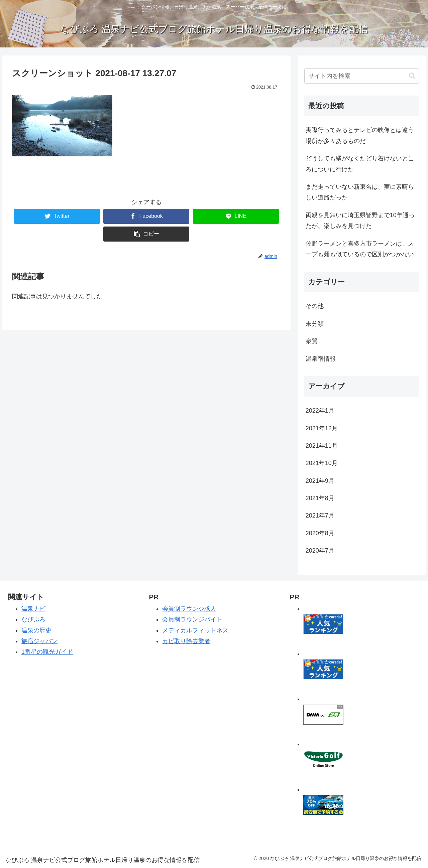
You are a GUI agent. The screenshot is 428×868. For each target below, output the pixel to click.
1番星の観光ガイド (47, 652)
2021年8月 (320, 498)
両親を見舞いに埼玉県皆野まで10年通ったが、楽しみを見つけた (360, 221)
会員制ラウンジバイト (192, 619)
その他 (315, 306)
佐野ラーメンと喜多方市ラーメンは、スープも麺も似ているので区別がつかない (360, 249)
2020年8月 (320, 533)
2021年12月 (322, 428)
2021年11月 (322, 446)
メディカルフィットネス (195, 630)
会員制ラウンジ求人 (189, 609)
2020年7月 (320, 551)
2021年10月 (322, 463)
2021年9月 (320, 481)
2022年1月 (320, 411)
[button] (412, 76)
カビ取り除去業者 (186, 641)
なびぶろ (33, 619)
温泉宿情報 (321, 359)
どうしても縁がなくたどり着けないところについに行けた (360, 164)
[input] (362, 76)
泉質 (312, 341)
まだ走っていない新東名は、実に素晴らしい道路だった (360, 192)
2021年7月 (320, 516)
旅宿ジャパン (39, 641)
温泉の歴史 (36, 630)
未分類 (315, 324)
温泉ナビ (33, 609)
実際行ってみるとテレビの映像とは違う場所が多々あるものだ (360, 135)
